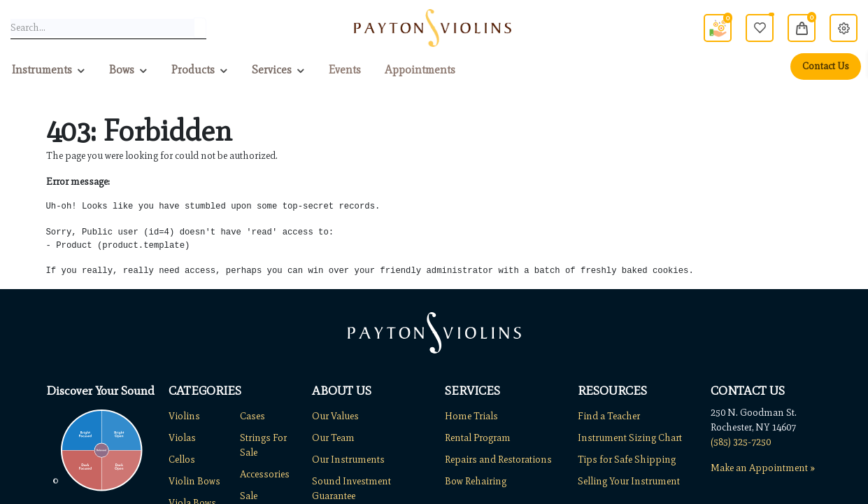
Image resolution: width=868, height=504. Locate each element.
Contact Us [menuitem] (826, 66)
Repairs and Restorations (498, 460)
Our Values (335, 416)
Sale (249, 496)
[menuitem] (345, 70)
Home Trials (471, 416)
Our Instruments (348, 460)
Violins (184, 416)
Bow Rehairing (476, 481)
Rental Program (478, 438)
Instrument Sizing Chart (630, 438)
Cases (252, 416)
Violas (182, 438)
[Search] (200, 28)
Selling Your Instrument (629, 481)
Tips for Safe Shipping (627, 460)
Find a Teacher (609, 416)
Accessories (265, 474)
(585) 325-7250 (741, 442)
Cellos (182, 460)
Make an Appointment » (763, 468)
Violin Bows (194, 481)
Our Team (333, 438)
